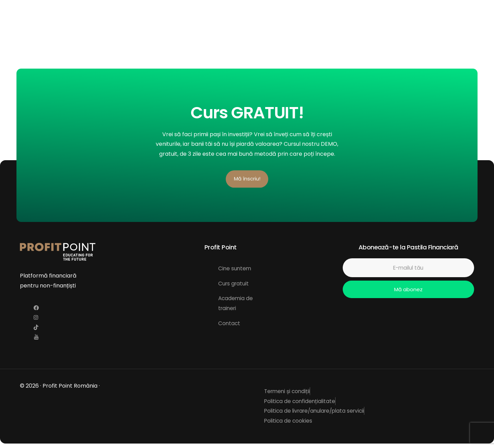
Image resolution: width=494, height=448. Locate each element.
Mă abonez (408, 291)
